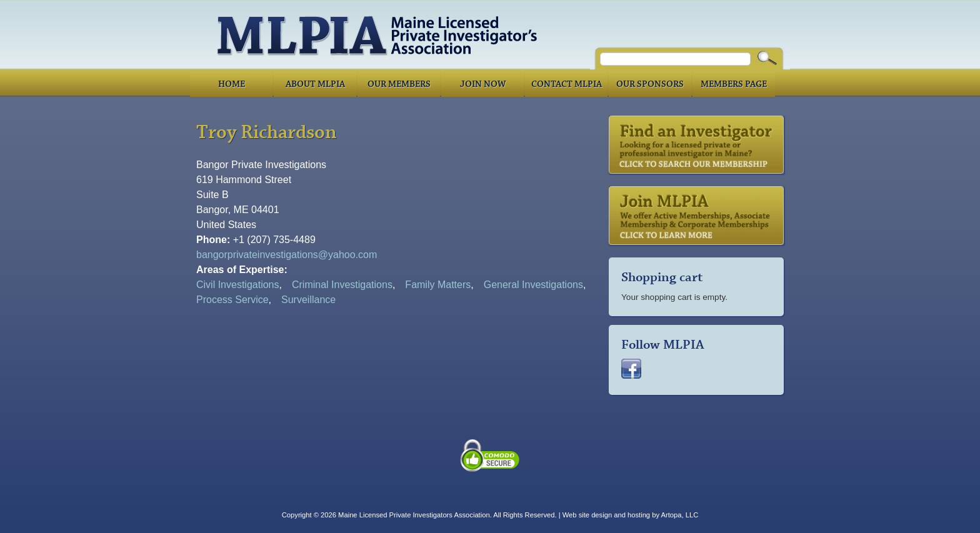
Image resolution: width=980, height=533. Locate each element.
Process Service (232, 300)
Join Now (483, 84)
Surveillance (308, 300)
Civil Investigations (238, 285)
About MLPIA (315, 84)
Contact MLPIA (567, 84)
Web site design (587, 515)
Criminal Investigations (342, 285)
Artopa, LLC (680, 515)
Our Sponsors (650, 84)
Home (232, 84)
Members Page (734, 84)
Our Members (399, 84)
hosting (639, 515)
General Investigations (533, 285)
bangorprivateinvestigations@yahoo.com (287, 255)
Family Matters (438, 285)
